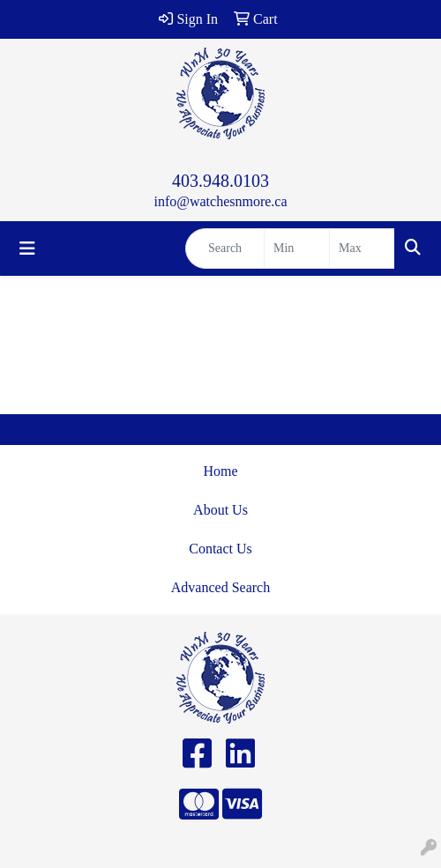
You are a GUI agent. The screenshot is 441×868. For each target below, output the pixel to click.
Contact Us (220, 549)
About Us (220, 510)
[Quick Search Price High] (362, 249)
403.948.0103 (220, 181)
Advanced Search (220, 587)
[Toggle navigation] (27, 249)
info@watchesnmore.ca (220, 201)
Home (220, 471)
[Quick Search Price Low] (297, 249)
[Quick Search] (225, 249)
